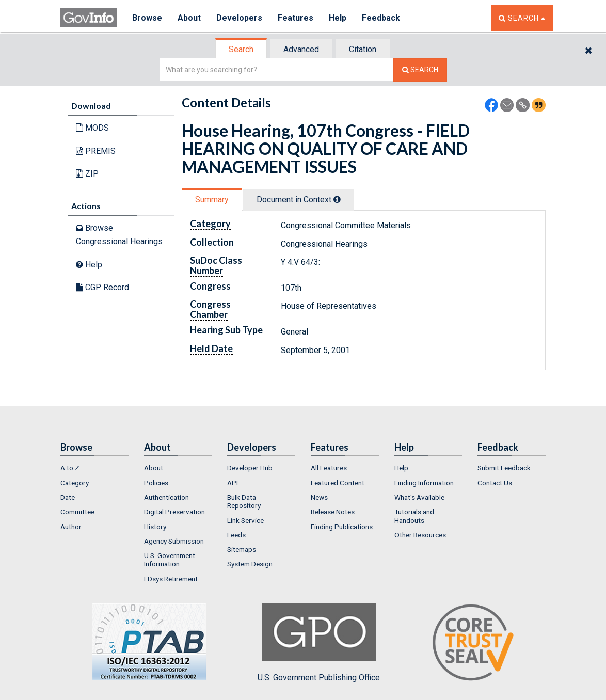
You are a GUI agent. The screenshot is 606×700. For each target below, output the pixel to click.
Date (68, 497)
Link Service (245, 520)
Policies (156, 483)
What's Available (419, 497)
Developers (239, 18)
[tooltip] (337, 199)
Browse (147, 18)
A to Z (70, 468)
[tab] (242, 49)
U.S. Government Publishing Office (319, 643)
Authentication (166, 497)
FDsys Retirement (171, 579)
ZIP (87, 174)
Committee (77, 512)
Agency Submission (174, 541)
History (155, 527)
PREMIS (96, 151)
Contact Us (495, 483)
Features (296, 18)
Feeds (236, 535)
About (189, 18)
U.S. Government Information (170, 560)
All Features (329, 468)
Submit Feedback (504, 468)
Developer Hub (250, 468)
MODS (92, 128)
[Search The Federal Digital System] (420, 70)
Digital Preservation (174, 512)
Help (338, 18)
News (319, 497)
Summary (212, 200)
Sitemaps (242, 549)
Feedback (381, 18)
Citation (363, 49)
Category (75, 483)
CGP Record (102, 287)
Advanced (301, 49)
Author (71, 527)
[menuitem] (94, 468)
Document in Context (299, 200)
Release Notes (333, 512)
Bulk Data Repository (244, 501)
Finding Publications (342, 527)
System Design (250, 564)
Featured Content (338, 483)
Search (241, 49)
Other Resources (420, 535)
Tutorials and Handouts (414, 516)
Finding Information (424, 483)
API (233, 483)
